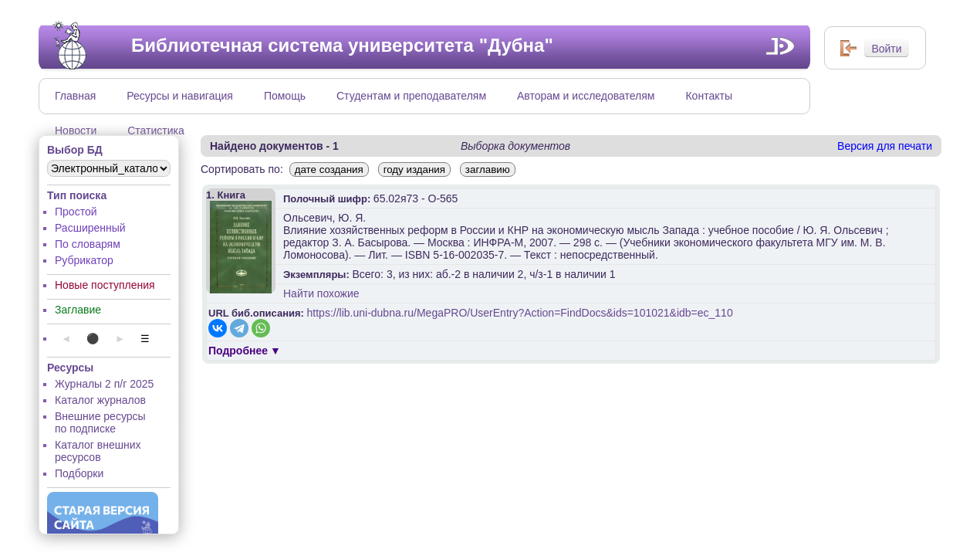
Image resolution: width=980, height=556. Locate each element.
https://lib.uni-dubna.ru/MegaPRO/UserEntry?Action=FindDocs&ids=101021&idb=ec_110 (520, 313)
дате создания (329, 170)
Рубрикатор (84, 260)
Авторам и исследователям (586, 96)
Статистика (156, 131)
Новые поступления (105, 285)
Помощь (285, 96)
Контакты (708, 96)
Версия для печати (885, 146)
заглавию (488, 170)
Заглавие (78, 310)
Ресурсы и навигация (180, 96)
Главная (75, 96)
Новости (76, 131)
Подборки (79, 473)
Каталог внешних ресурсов (98, 451)
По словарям (88, 244)
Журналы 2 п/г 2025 (104, 384)
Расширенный (90, 228)
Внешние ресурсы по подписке (100, 422)
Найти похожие (321, 293)
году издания (414, 170)
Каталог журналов (100, 400)
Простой (76, 212)
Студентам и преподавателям (411, 96)
